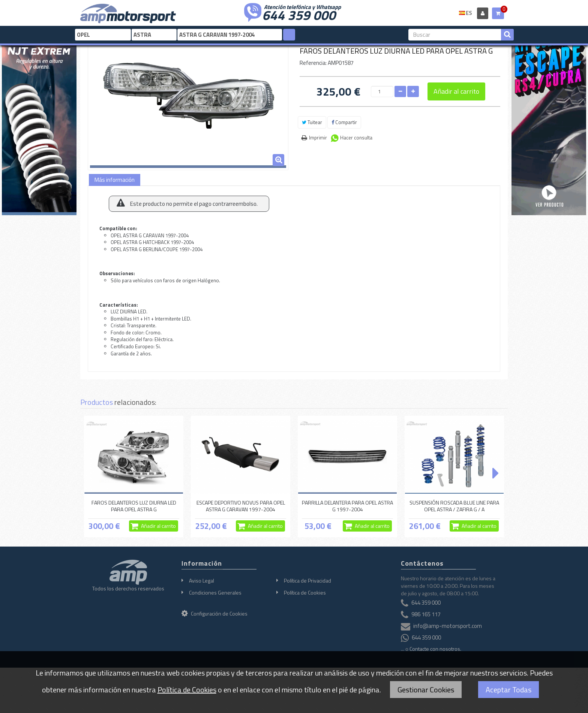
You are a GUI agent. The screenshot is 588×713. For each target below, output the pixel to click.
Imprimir (318, 138)
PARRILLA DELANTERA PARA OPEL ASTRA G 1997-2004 (347, 506)
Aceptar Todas (508, 690)
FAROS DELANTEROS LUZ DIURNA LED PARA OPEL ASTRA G (134, 506)
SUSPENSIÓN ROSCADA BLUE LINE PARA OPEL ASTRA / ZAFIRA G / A (454, 506)
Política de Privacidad (307, 580)
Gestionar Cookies (426, 690)
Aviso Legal (202, 580)
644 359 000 (299, 14)
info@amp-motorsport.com (448, 626)
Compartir (344, 122)
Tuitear (312, 122)
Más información (115, 180)
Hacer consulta (356, 138)
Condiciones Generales (215, 592)
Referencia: (313, 63)
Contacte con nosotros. (435, 649)
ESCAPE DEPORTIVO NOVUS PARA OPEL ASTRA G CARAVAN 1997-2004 (241, 506)
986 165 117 (426, 614)
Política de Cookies (305, 592)
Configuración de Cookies (214, 613)
